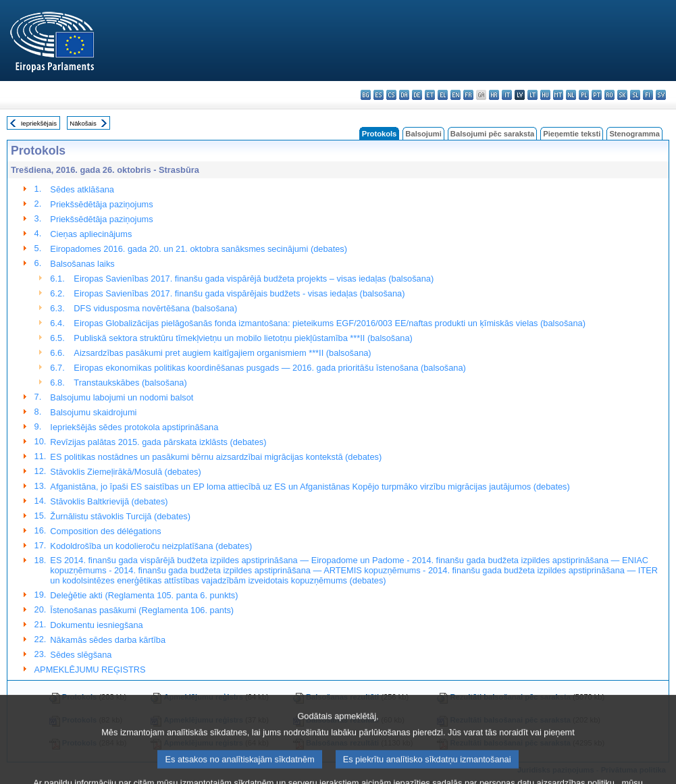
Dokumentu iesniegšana (96, 625)
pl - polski (584, 95)
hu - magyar (545, 95)
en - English (456, 95)
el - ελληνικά (443, 95)
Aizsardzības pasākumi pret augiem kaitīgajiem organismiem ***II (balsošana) (222, 353)
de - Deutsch (417, 95)
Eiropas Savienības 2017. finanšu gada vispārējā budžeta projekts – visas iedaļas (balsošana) (254, 279)
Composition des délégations (105, 531)
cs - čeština (391, 95)
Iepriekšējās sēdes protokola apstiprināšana (134, 427)
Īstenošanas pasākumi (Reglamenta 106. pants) (142, 610)
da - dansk (404, 95)
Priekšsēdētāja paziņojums (101, 204)
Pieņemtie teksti (572, 134)
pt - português (597, 95)
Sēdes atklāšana (82, 189)
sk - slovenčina (622, 95)
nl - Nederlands (571, 95)
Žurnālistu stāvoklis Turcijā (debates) (120, 516)
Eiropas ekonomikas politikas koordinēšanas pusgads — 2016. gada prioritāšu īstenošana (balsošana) (269, 368)
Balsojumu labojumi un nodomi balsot (122, 397)
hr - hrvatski (494, 95)
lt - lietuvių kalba (532, 95)
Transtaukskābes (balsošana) (130, 383)
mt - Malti (558, 95)
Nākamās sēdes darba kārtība (108, 640)
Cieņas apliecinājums (91, 234)
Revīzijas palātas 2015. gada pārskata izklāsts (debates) (158, 442)
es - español (379, 95)
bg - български (366, 95)
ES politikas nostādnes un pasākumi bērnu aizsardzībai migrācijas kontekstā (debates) (216, 457)
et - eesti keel (430, 95)
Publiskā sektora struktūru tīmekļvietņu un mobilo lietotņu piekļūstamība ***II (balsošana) (243, 338)
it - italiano (507, 95)
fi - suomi (648, 95)
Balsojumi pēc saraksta (492, 134)
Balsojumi (423, 134)
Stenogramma (634, 134)
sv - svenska (661, 95)
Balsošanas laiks (82, 264)
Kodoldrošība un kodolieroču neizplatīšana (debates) (151, 546)
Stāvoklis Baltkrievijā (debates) (109, 501)
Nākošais (83, 123)
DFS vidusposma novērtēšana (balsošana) (155, 308)
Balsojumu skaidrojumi (93, 412)
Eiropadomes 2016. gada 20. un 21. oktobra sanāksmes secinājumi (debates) (199, 249)
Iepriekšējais (39, 123)
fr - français (468, 95)
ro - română (609, 95)
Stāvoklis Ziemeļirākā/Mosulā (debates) (125, 472)
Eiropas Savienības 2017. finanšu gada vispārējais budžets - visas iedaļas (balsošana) (239, 293)
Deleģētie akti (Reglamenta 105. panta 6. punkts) (144, 595)
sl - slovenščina (635, 95)
